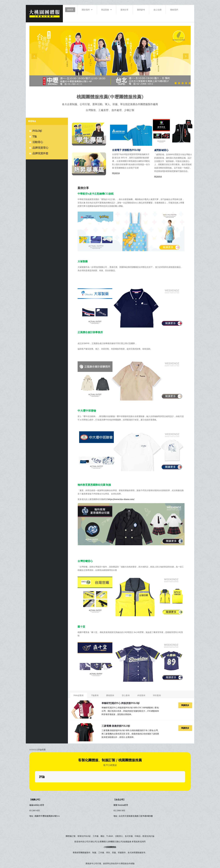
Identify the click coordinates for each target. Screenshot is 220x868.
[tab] (79, 695)
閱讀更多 (116, 173)
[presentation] (34, 56)
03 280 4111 (35, 775)
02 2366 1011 (119, 775)
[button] (176, 83)
